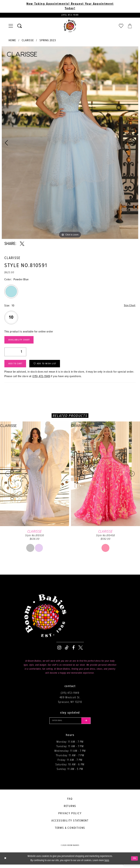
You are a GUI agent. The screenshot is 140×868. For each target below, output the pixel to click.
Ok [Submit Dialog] (134, 862)
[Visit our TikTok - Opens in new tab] (67, 650)
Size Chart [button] (129, 306)
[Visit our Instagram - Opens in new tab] (59, 650)
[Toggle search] (20, 27)
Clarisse (28, 41)
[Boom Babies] (70, 27)
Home (12, 41)
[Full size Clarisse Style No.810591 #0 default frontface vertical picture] (70, 143)
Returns (70, 810)
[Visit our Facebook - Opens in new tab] (73, 650)
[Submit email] (88, 724)
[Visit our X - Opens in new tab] (81, 650)
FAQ (70, 802)
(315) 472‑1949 (41, 379)
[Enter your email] (70, 724)
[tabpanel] (70, 143)
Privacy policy (70, 817)
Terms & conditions (70, 831)
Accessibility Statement (70, 824)
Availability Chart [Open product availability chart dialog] (21, 341)
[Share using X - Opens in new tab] (22, 244)
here (107, 864)
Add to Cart (16, 366)
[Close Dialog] (5, 862)
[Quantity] (15, 354)
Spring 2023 (48, 41)
